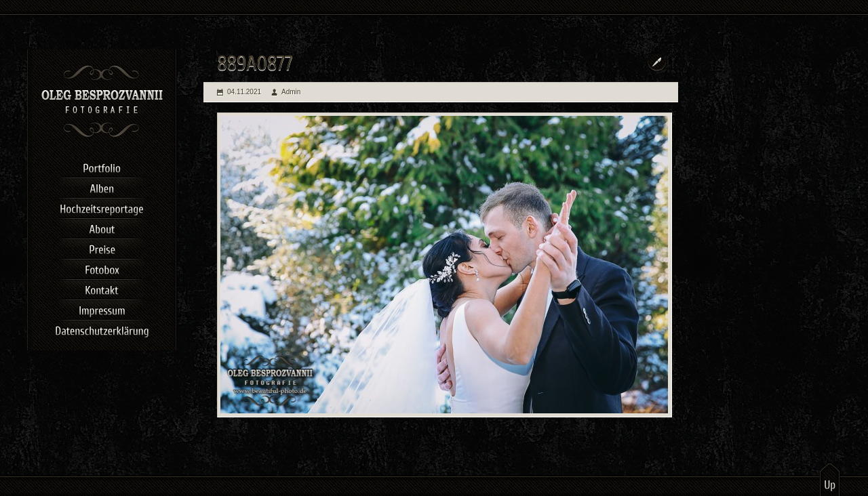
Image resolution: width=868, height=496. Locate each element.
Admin (291, 92)
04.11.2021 (244, 92)
